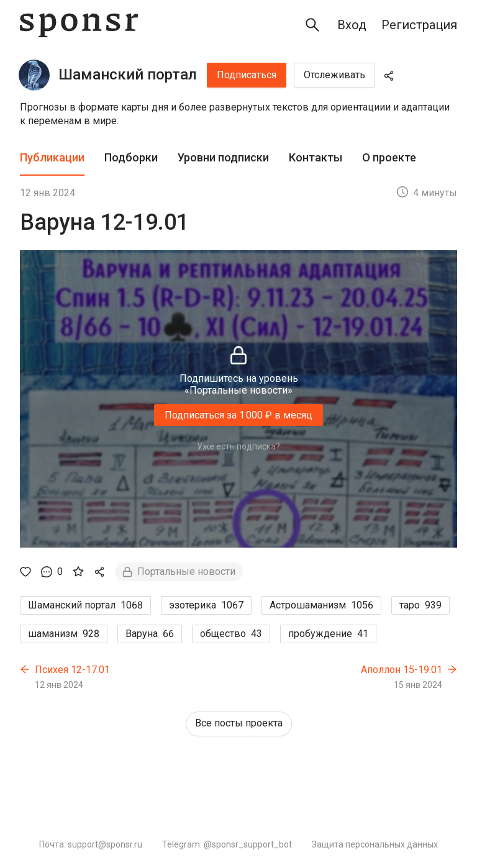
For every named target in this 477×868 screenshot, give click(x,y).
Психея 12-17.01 (72, 670)
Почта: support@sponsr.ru (91, 844)
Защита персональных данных (375, 844)
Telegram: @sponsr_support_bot (227, 844)
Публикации (52, 157)
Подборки (131, 157)
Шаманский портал (128, 75)
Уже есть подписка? (238, 446)
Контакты (316, 157)
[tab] (52, 158)
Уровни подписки (223, 157)
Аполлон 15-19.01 (402, 670)
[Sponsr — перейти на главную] (79, 25)
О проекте (389, 157)
